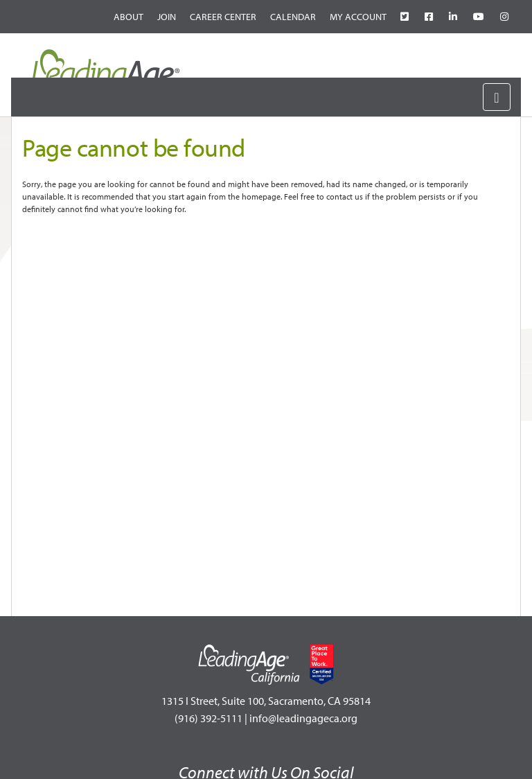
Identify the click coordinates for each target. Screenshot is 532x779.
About (128, 17)
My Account (358, 17)
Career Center (223, 17)
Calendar (293, 17)
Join (167, 17)
